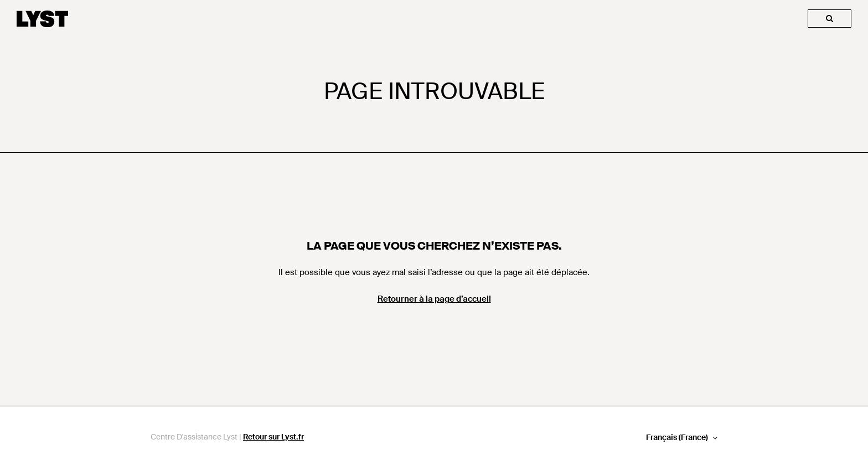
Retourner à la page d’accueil (434, 299)
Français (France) (678, 438)
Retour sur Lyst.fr (273, 437)
